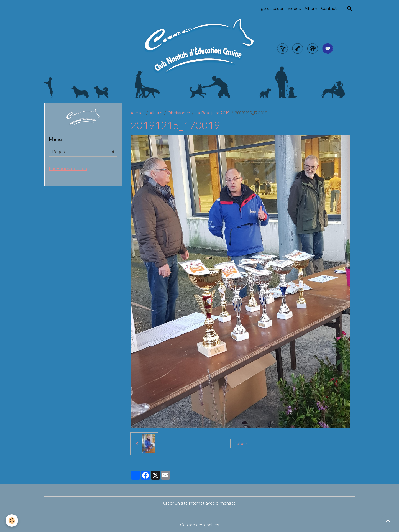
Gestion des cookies (199, 525)
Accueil (137, 113)
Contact (329, 9)
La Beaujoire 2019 (213, 113)
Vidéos (294, 9)
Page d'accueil (270, 9)
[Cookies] (12, 521)
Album (311, 9)
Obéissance (179, 113)
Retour (240, 444)
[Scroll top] (388, 521)
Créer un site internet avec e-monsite (199, 503)
